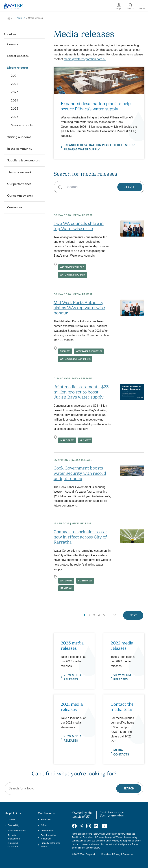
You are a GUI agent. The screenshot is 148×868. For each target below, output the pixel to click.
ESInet (43, 825)
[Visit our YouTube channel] (105, 826)
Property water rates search (49, 845)
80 (114, 615)
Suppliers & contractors (23, 160)
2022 (15, 84)
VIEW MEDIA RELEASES (72, 677)
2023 (15, 92)
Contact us (15, 207)
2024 (15, 100)
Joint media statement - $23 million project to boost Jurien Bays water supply (81, 392)
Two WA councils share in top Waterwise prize (79, 226)
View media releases (72, 738)
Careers (13, 44)
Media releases (18, 68)
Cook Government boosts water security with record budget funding (80, 473)
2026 (15, 117)
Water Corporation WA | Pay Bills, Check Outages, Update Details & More (9, 18)
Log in (119, 7)
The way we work (19, 172)
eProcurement (46, 831)
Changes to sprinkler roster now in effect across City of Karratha (80, 537)
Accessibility (12, 825)
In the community (20, 149)
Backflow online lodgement (47, 837)
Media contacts (22, 125)
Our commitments (20, 196)
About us (21, 18)
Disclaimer (106, 854)
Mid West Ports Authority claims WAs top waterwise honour (79, 308)
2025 (15, 109)
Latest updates (18, 56)
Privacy (117, 854)
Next (133, 615)
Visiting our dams (19, 137)
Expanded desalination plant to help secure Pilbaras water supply (100, 147)
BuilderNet (45, 820)
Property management (12, 837)
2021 (14, 76)
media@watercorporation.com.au (85, 59)
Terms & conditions (15, 831)
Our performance (19, 184)
